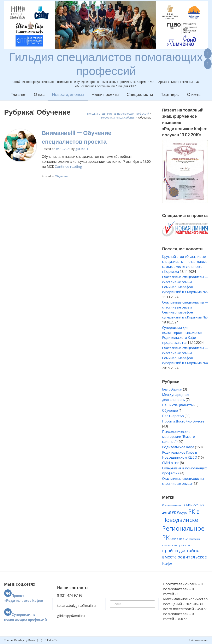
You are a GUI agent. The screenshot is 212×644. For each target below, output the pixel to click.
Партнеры (170, 95)
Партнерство (173, 416)
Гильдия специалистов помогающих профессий (106, 64)
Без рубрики (172, 389)
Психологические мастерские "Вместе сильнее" (178, 437)
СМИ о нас (171, 463)
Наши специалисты (178, 405)
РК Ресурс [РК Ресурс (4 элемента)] (180, 512)
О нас (39, 95)
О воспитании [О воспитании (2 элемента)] (171, 505)
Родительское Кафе (178, 447)
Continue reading (68, 167)
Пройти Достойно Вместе (183, 421)
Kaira (32, 640)
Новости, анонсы (68, 95)
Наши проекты (105, 95)
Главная (18, 95)
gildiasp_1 (82, 149)
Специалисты (140, 95)
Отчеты (194, 95)
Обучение (62, 176)
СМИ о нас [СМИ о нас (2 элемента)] (177, 539)
